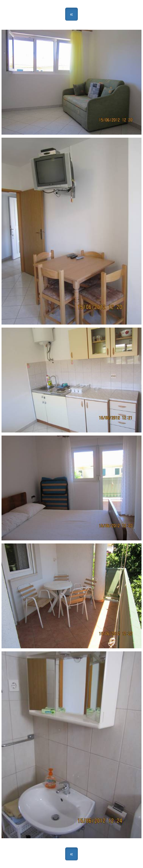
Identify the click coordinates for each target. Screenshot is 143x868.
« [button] (72, 14)
